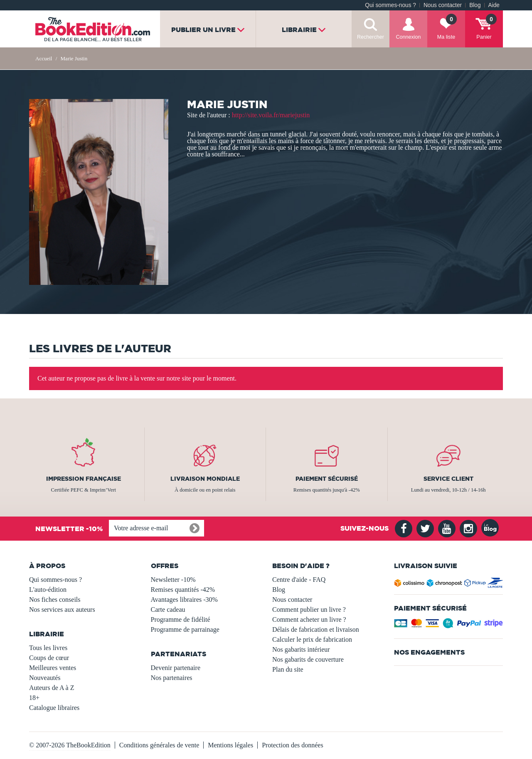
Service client (448, 479)
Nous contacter (443, 5)
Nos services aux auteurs (62, 609)
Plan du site (288, 669)
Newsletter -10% (173, 580)
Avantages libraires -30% (184, 600)
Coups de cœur (49, 658)
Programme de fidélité (181, 619)
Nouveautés (45, 678)
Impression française (84, 479)
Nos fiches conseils (55, 600)
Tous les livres (48, 648)
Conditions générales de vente (159, 745)
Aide (494, 5)
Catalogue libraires (54, 708)
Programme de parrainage (185, 629)
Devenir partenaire (176, 668)
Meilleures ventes (53, 668)
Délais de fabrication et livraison (316, 629)
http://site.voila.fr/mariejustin (271, 115)
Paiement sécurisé (327, 479)
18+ (34, 698)
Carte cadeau (168, 609)
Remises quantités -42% (183, 590)
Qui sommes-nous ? (390, 5)
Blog (475, 5)
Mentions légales (230, 745)
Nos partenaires (172, 678)
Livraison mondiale (205, 479)
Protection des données (293, 745)
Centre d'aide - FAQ (299, 580)
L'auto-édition (48, 590)
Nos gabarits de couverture (308, 659)
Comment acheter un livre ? (309, 619)
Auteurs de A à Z (52, 688)
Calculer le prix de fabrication (312, 639)
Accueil (44, 58)
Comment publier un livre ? (309, 609)
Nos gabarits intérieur (301, 649)
